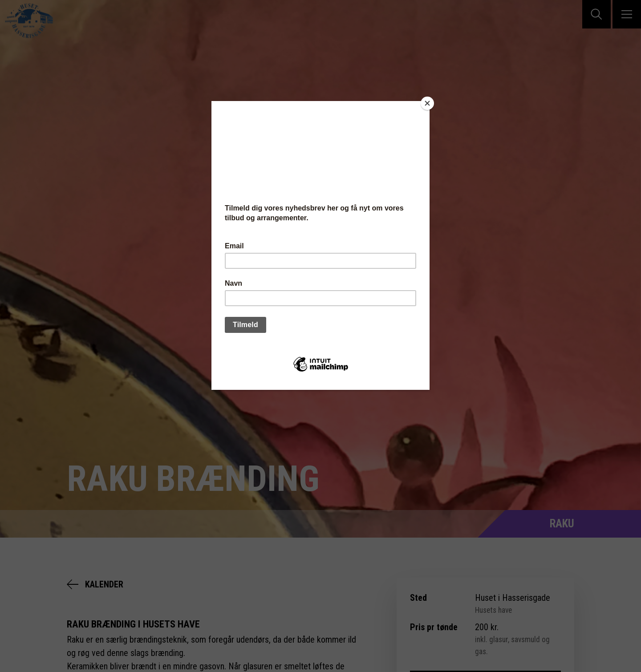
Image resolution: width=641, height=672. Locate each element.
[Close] (427, 103)
